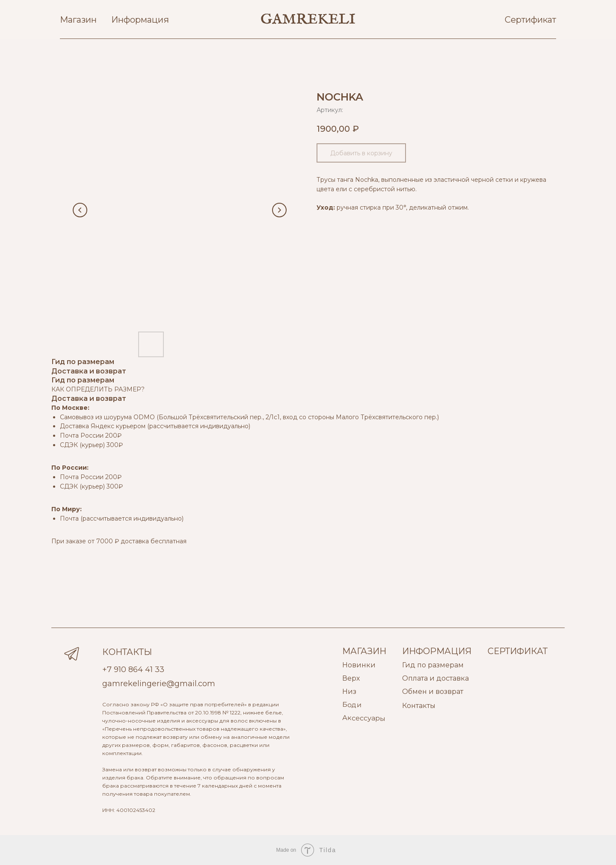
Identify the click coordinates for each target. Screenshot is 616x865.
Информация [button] (140, 20)
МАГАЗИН (364, 651)
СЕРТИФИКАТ (518, 651)
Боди (352, 705)
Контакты (419, 706)
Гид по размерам (433, 665)
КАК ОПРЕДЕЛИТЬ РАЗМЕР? (98, 389)
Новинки (359, 665)
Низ (349, 692)
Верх (351, 678)
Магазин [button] (78, 20)
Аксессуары (364, 718)
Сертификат (530, 20)
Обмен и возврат (433, 692)
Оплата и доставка (435, 678)
